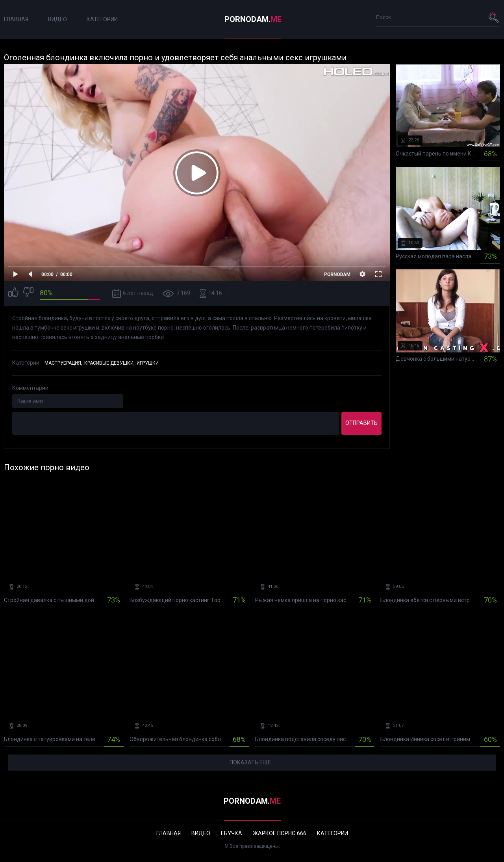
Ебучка (232, 833)
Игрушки (148, 363)
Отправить (361, 423)
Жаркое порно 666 (280, 833)
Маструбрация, (63, 363)
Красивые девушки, (109, 363)
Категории (102, 19)
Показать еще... (252, 762)
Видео (57, 19)
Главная (16, 19)
